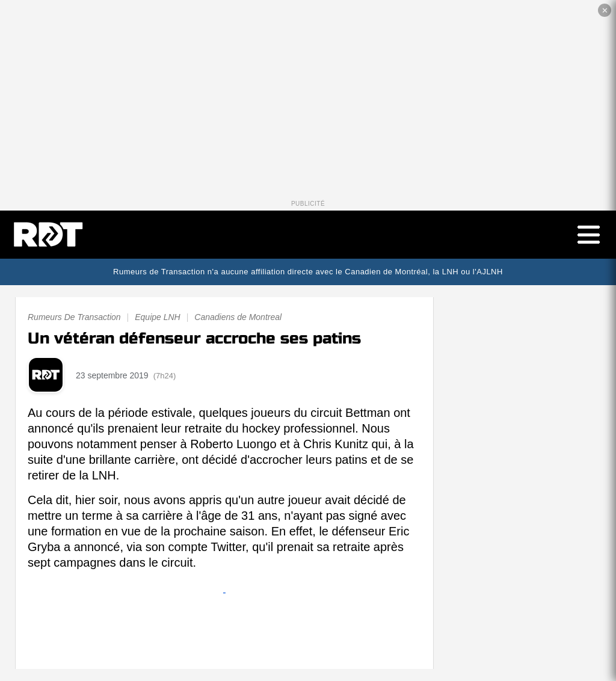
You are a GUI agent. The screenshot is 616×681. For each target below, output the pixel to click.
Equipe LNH (158, 317)
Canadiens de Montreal (238, 317)
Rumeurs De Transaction (74, 317)
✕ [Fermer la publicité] (605, 11)
